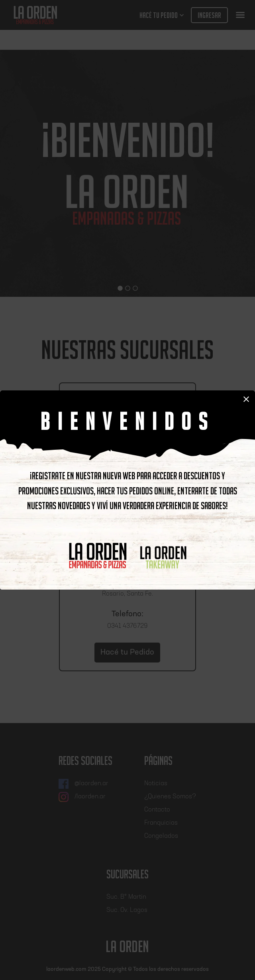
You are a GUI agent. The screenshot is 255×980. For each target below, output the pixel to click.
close (246, 399)
